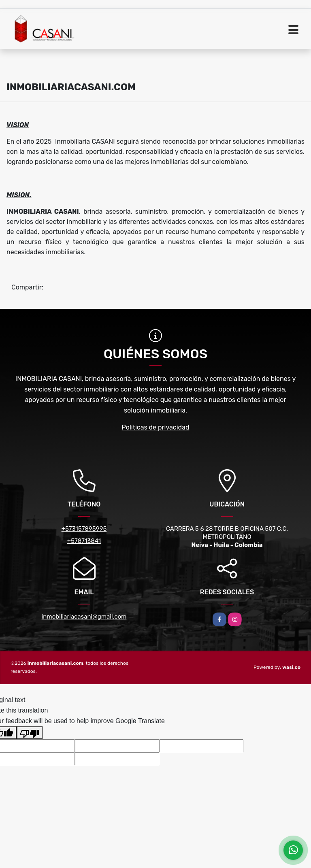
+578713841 (84, 541)
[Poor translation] (30, 733)
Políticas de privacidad (156, 427)
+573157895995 (84, 529)
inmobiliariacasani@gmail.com (84, 617)
